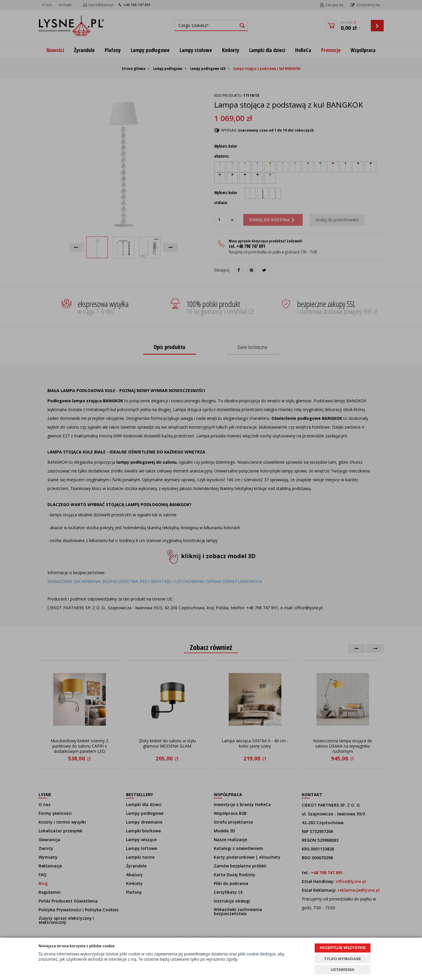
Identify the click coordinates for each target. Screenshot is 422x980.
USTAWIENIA (343, 970)
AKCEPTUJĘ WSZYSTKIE (342, 948)
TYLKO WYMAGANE (342, 959)
